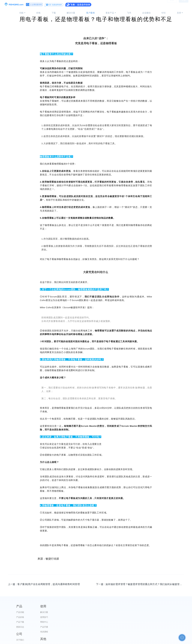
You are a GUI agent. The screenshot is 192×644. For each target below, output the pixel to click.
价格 (38, 13)
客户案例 (90, 13)
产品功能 (20, 612)
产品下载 (20, 622)
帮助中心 (66, 622)
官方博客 (111, 617)
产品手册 (66, 627)
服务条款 (111, 627)
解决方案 (71, 13)
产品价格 (20, 617)
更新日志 (20, 627)
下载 (54, 13)
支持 (179, 13)
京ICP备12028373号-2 (79, 641)
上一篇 (44, 584)
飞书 (129, 13)
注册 (184, 5)
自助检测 (157, 632)
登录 (172, 5)
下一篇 (140, 584)
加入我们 (111, 632)
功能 (21, 13)
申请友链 (157, 627)
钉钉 (164, 13)
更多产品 (110, 13)
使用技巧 (66, 617)
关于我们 (111, 612)
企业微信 (146, 13)
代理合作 (111, 622)
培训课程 (66, 632)
